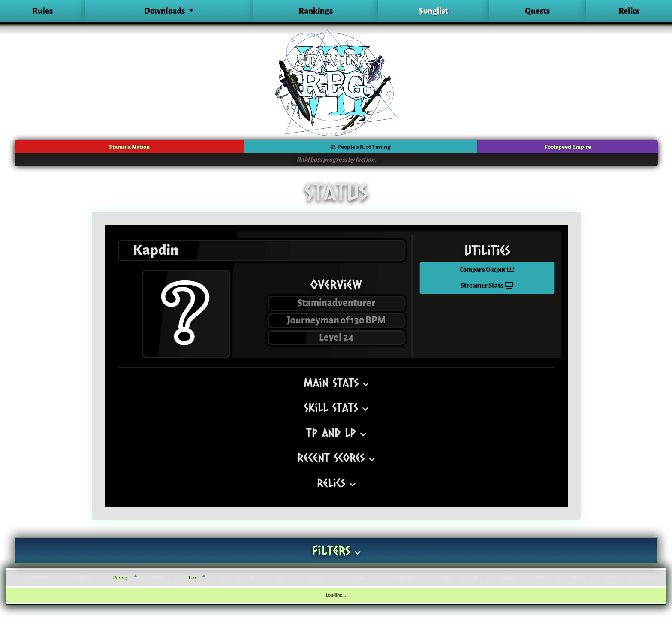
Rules (42, 11)
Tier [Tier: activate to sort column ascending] (191, 577)
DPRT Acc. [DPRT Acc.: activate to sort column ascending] (405, 577)
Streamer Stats (487, 286)
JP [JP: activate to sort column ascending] (475, 577)
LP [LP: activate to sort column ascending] (252, 577)
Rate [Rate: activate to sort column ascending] (574, 577)
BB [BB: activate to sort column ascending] (446, 577)
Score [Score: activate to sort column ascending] (611, 577)
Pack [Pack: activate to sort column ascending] (81, 577)
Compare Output (487, 270)
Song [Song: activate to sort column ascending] (157, 577)
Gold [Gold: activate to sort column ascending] (506, 577)
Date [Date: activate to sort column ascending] (648, 577)
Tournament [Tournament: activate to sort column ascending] (35, 577)
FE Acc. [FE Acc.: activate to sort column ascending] (359, 577)
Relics (629, 11)
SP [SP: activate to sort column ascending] (281, 577)
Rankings (316, 11)
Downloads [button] (165, 11)
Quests (537, 11)
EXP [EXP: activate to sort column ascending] (540, 577)
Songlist (433, 11)
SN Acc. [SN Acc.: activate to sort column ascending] (316, 577)
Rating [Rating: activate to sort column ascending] (119, 577)
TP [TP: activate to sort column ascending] (223, 577)
